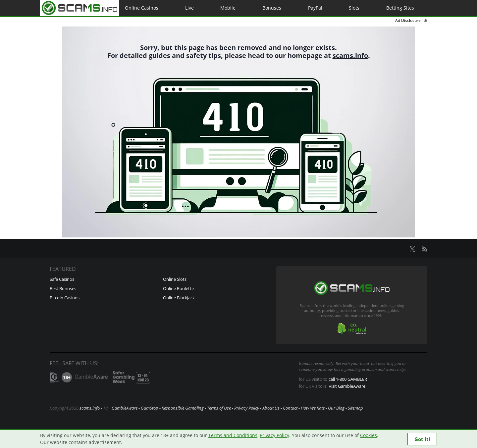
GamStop (150, 408)
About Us (271, 408)
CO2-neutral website (352, 329)
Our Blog (336, 408)
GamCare (54, 377)
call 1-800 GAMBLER (349, 379)
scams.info (350, 55)
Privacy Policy (247, 408)
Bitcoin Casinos (65, 298)
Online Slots (175, 279)
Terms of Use (219, 408)
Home (79, 8)
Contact (290, 408)
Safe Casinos (62, 279)
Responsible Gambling (183, 408)
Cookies (359, 435)
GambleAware (91, 377)
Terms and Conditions (227, 435)
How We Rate (313, 408)
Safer (130, 377)
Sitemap (355, 408)
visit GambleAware (349, 386)
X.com (412, 249)
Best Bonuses (63, 288)
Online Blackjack (179, 298)
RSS (425, 249)
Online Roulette (179, 288)
